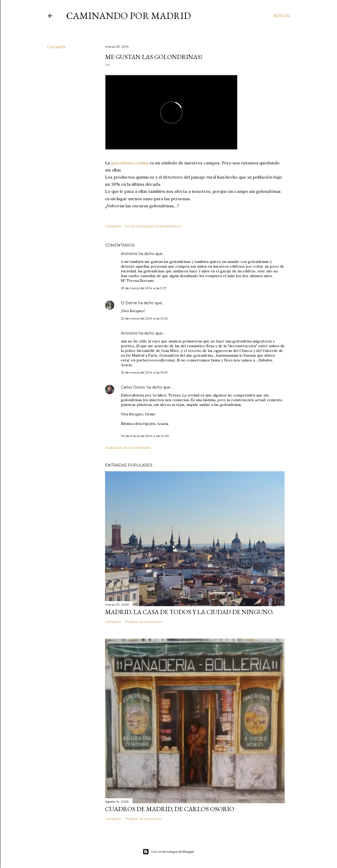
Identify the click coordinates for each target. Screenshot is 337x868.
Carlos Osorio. (133, 387)
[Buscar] (282, 16)
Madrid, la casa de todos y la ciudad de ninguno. (189, 612)
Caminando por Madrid (128, 16)
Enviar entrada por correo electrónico (153, 226)
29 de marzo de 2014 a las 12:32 (144, 318)
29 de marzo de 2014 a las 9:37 (144, 288)
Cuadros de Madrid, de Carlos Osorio (170, 809)
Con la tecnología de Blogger (169, 852)
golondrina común (130, 163)
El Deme (129, 303)
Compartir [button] (56, 47)
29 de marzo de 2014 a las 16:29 (144, 372)
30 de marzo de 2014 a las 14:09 (145, 436)
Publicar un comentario (128, 448)
